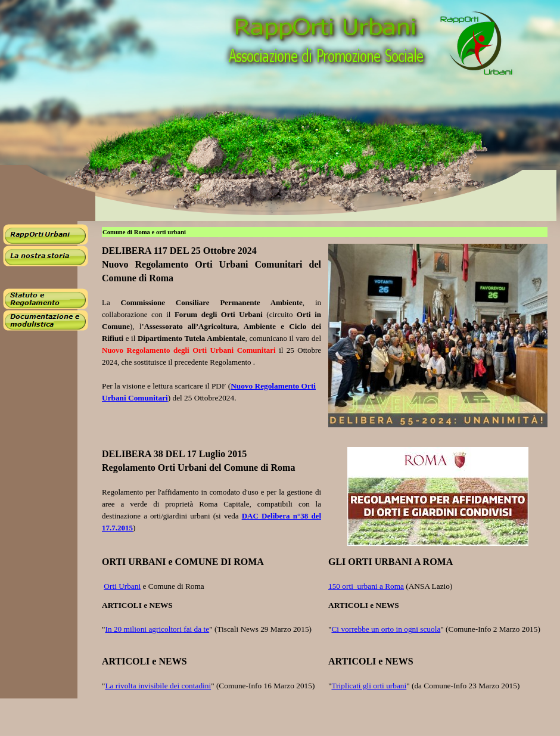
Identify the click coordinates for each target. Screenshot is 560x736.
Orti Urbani (122, 586)
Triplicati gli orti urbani (369, 686)
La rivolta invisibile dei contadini (158, 686)
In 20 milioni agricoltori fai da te (157, 629)
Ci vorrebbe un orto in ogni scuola (386, 629)
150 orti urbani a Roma (366, 586)
